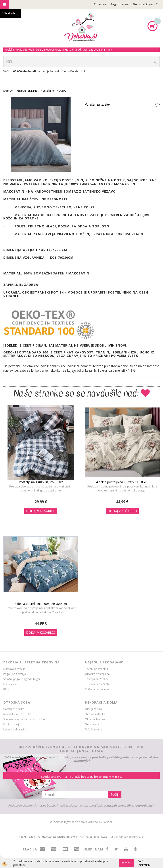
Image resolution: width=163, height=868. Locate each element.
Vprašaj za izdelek (98, 104)
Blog (6, 689)
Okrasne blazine (95, 719)
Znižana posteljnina (97, 689)
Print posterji (11, 724)
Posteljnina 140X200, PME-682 (41, 482)
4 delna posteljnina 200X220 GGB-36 (41, 604)
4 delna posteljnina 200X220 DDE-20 (122, 482)
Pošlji (115, 794)
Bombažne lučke (14, 709)
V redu (127, 863)
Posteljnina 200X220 (98, 679)
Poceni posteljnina (96, 669)
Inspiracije (10, 684)
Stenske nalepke (95, 714)
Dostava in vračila (14, 669)
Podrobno (10, 13)
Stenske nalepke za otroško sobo (24, 719)
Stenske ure (92, 724)
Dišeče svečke (94, 729)
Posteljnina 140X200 (98, 684)
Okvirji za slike (94, 709)
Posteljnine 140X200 (54, 91)
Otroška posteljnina (97, 674)
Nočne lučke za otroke (17, 714)
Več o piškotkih (144, 863)
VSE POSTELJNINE (27, 91)
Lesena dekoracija (15, 729)
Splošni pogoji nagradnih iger (22, 679)
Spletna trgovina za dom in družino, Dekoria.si (83, 822)
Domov (8, 91)
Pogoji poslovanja (15, 674)
